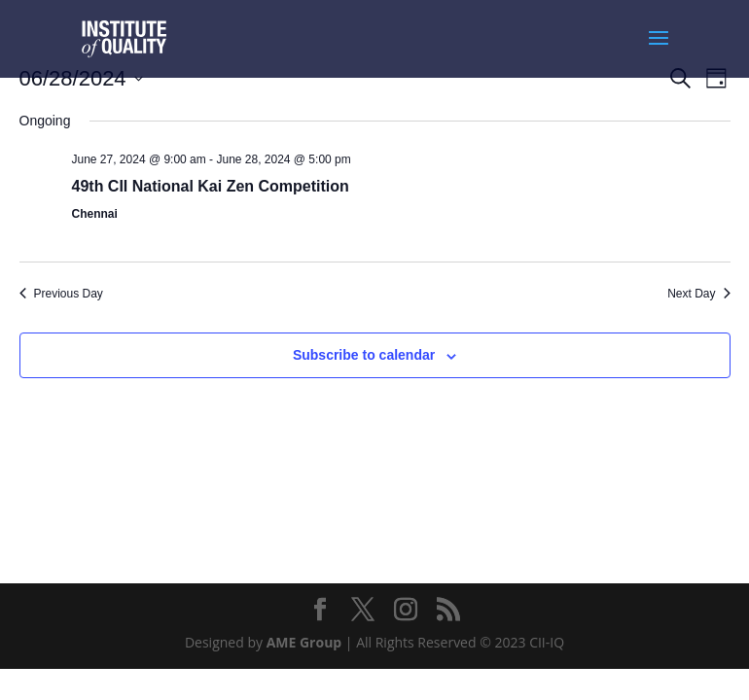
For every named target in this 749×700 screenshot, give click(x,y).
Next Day (698, 294)
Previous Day (61, 294)
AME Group (304, 642)
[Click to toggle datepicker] (81, 78)
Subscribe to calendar (364, 355)
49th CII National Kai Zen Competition (211, 186)
